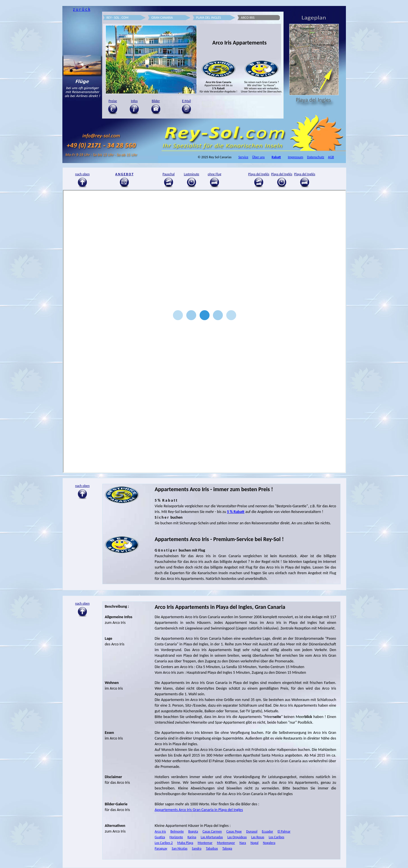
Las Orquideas (237, 837)
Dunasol (252, 831)
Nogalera (269, 843)
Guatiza (160, 837)
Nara (243, 843)
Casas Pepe (234, 831)
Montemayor (226, 843)
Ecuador (268, 831)
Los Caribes (277, 837)
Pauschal (169, 174)
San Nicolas (180, 848)
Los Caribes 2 (164, 843)
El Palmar (284, 831)
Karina (192, 837)
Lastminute (191, 174)
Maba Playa (185, 843)
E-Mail (186, 101)
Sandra (197, 848)
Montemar (205, 843)
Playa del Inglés (259, 174)
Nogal (254, 843)
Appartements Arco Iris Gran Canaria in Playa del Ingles (199, 810)
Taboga (227, 848)
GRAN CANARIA (162, 18)
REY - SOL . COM (118, 18)
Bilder (156, 101)
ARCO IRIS (248, 18)
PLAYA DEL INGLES (209, 18)
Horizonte (176, 837)
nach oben (82, 603)
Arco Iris (160, 831)
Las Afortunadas (212, 837)
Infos (134, 101)
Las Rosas (258, 837)
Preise (113, 101)
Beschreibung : (117, 606)
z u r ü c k (82, 9)
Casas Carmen (212, 831)
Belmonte (177, 831)
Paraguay (161, 848)
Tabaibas (212, 848)
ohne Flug (215, 174)
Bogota (193, 831)
